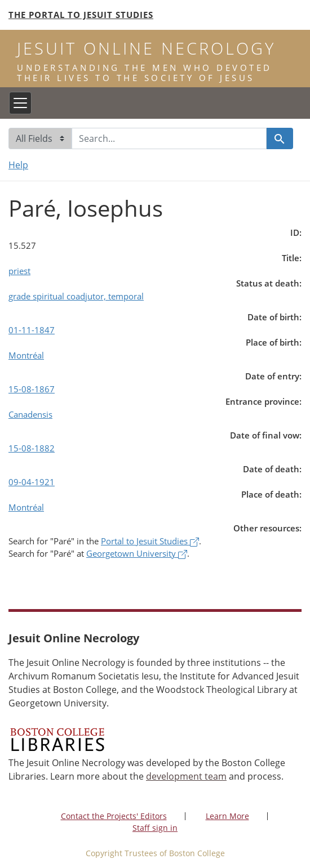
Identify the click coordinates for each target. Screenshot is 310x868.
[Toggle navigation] (20, 103)
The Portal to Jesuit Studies (81, 15)
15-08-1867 (32, 389)
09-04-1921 (32, 482)
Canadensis (30, 414)
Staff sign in (155, 828)
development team (186, 776)
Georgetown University (137, 553)
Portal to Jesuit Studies (150, 541)
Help (18, 165)
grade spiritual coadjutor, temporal (76, 296)
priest (19, 271)
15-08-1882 (32, 448)
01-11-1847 (32, 330)
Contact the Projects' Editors (114, 816)
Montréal (26, 355)
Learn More (227, 816)
